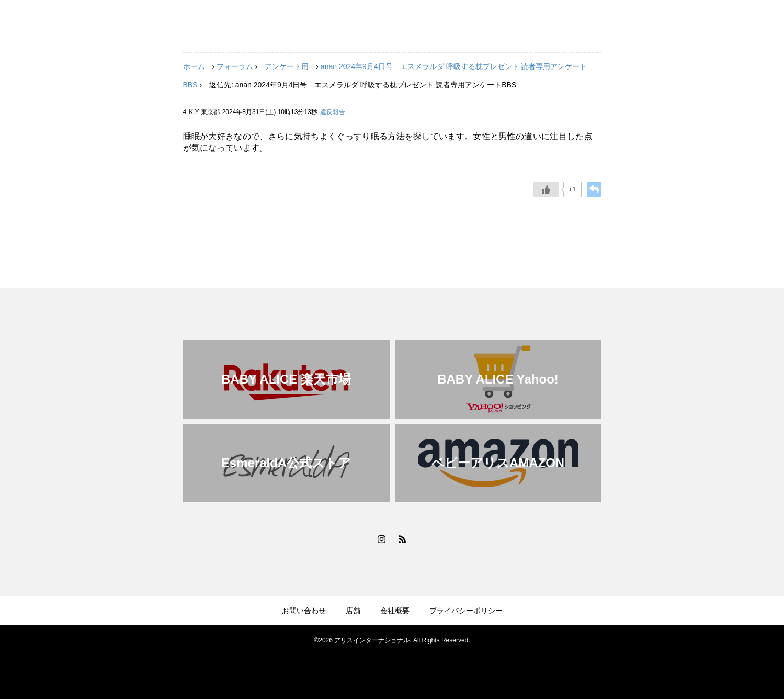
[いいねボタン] (546, 189)
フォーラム (235, 66)
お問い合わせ (304, 611)
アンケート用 (287, 66)
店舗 (353, 611)
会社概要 (395, 611)
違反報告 (333, 112)
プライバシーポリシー (466, 611)
